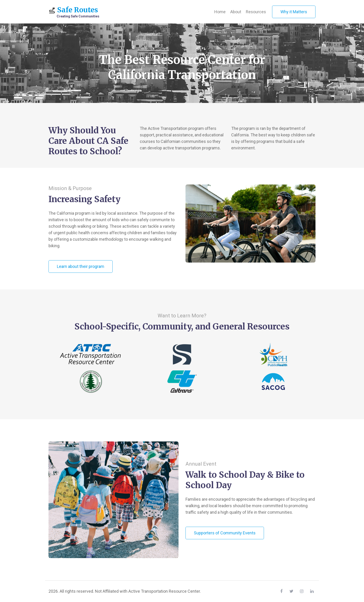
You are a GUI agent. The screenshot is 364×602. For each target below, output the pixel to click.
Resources (256, 12)
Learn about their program (81, 266)
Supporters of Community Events (225, 533)
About (236, 12)
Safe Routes (74, 12)
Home (220, 12)
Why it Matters (294, 12)
